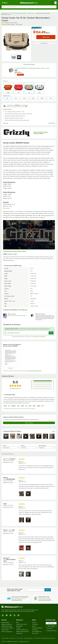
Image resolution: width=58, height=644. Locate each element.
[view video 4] (26, 436)
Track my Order (51, 626)
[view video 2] (28, 494)
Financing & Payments (37, 628)
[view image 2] (13, 436)
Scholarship (35, 630)
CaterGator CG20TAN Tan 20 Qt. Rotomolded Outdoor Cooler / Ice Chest (32, 68)
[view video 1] (6, 436)
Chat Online (49, 629)
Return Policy (35, 633)
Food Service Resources (22, 630)
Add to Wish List (44, 43)
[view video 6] (39, 436)
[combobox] (29, 7)
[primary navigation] (5, 3)
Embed (15, 254)
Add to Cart (20, 75)
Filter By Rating (42, 446)
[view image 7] (45, 436)
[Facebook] (11, 615)
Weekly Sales (19, 626)
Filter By (23, 446)
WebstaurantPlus (5, 622)
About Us (34, 622)
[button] (14, 57)
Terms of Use (35, 337)
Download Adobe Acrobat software (34, 371)
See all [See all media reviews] (54, 431)
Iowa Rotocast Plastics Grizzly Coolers (14, 251)
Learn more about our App (45, 600)
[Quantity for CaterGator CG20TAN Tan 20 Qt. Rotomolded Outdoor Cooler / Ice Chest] (16, 75)
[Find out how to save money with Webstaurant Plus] (16, 70)
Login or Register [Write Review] (29, 423)
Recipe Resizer (5, 630)
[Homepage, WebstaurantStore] (29, 3)
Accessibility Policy (29, 638)
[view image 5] (32, 436)
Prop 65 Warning (22, 310)
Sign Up (48, 590)
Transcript (10, 254)
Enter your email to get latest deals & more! (15, 590)
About (5, 254)
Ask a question (19, 25)
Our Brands (35, 624)
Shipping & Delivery (51, 631)
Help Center (51, 623)
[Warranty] (10, 358)
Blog (17, 622)
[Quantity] (35, 37)
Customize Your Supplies (7, 628)
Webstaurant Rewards (7, 624)
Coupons (19, 628)
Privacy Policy (43, 337)
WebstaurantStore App (7, 626)
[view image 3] (19, 436)
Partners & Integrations (7, 632)
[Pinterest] (18, 615)
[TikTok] (14, 615)
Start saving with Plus (17, 600)
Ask (51, 333)
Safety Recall (19, 633)
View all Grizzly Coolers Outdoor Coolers (41, 133)
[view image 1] (21, 494)
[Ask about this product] (29, 333)
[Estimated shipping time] (26, 107)
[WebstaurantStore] (20, 607)
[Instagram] (3, 615)
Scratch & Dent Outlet (21, 624)
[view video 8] (52, 436)
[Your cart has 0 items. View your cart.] (54, 3)
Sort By (4, 446)
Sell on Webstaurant (37, 632)
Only (34, 30)
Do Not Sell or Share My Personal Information (45, 638)
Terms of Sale (5, 638)
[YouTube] (7, 615)
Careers (34, 626)
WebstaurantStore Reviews (23, 632)
